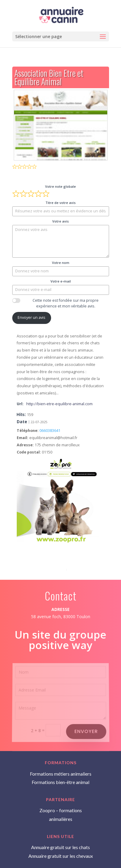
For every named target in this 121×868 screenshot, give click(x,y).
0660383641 (50, 431)
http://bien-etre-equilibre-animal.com (59, 404)
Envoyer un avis (32, 317)
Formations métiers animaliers (61, 774)
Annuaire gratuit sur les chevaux (61, 856)
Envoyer (86, 731)
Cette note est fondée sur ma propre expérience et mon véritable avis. (66, 303)
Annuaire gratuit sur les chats (60, 847)
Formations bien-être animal (60, 782)
